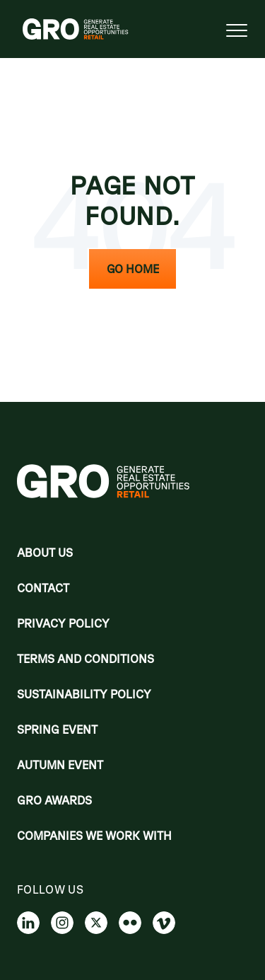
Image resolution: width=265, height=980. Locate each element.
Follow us (50, 889)
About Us (45, 553)
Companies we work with (94, 836)
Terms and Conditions (86, 659)
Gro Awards (54, 800)
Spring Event (57, 730)
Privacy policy (63, 623)
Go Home (133, 269)
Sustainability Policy (84, 694)
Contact (43, 588)
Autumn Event (60, 765)
